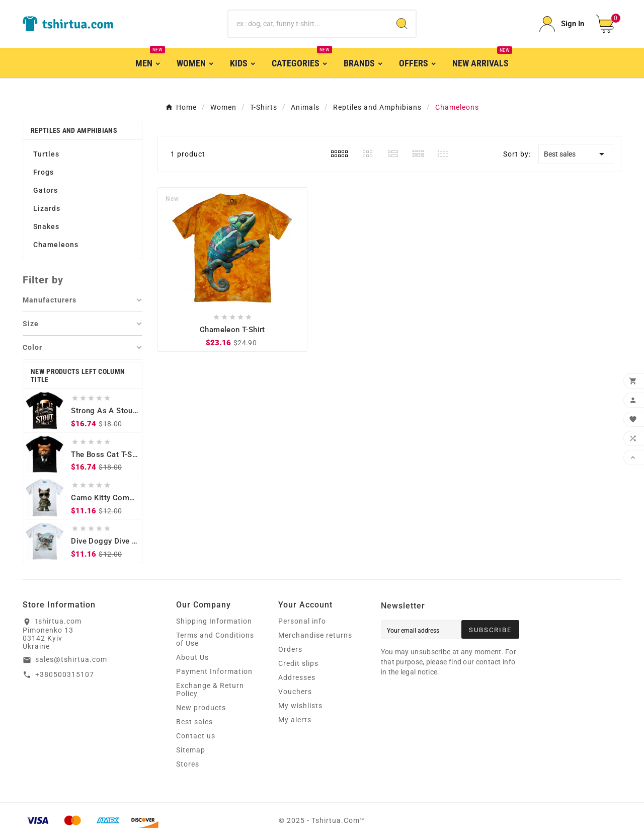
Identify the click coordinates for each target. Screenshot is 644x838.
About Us (192, 657)
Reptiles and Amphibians (74, 130)
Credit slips (298, 663)
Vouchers (295, 692)
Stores (188, 764)
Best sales (576, 154)
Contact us (196, 736)
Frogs (44, 172)
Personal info (302, 621)
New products (201, 708)
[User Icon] (562, 24)
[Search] (309, 24)
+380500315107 (65, 674)
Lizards (47, 208)
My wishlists (300, 706)
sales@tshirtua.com (71, 659)
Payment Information (214, 671)
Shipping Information (214, 621)
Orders (290, 649)
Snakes (46, 226)
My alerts (295, 720)
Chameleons (56, 245)
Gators (46, 190)
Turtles (46, 154)
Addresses (297, 677)
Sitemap (191, 750)
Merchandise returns (315, 635)
